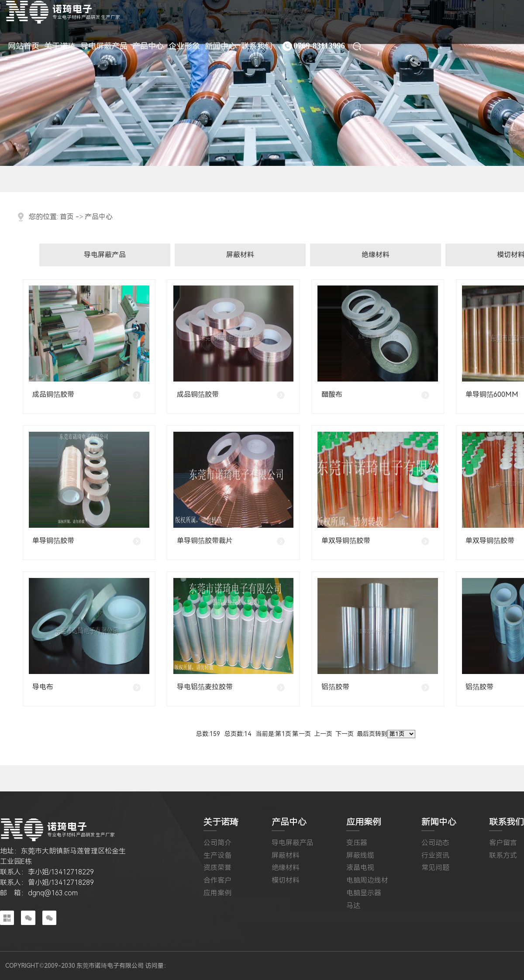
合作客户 (217, 880)
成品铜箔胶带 (53, 394)
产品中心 (99, 217)
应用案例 (217, 893)
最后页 (366, 734)
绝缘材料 (376, 255)
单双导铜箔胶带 (346, 541)
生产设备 (217, 856)
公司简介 (217, 843)
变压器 (357, 843)
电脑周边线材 (367, 880)
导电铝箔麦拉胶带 (205, 687)
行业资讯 (435, 856)
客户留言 (503, 843)
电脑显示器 (364, 893)
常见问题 (435, 868)
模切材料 (286, 880)
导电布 (43, 687)
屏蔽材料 (240, 255)
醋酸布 (332, 394)
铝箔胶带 (335, 687)
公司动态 (435, 843)
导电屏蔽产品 (105, 255)
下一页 (345, 734)
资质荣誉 (217, 868)
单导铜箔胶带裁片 (205, 541)
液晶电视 (360, 868)
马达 (353, 906)
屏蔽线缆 (360, 856)
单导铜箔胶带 (53, 541)
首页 (67, 217)
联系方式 (503, 856)
